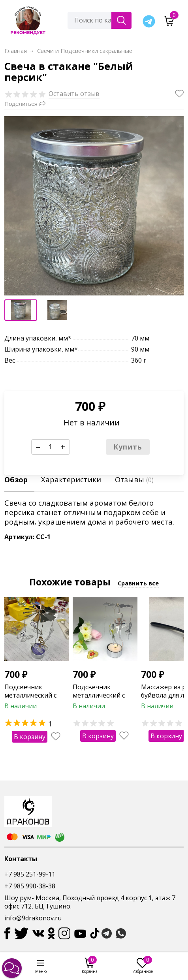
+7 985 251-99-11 (30, 874)
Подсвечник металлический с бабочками (30, 695)
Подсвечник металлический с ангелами (99, 695)
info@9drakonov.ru (33, 918)
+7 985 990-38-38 (30, 886)
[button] (12, 968)
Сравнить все (138, 583)
